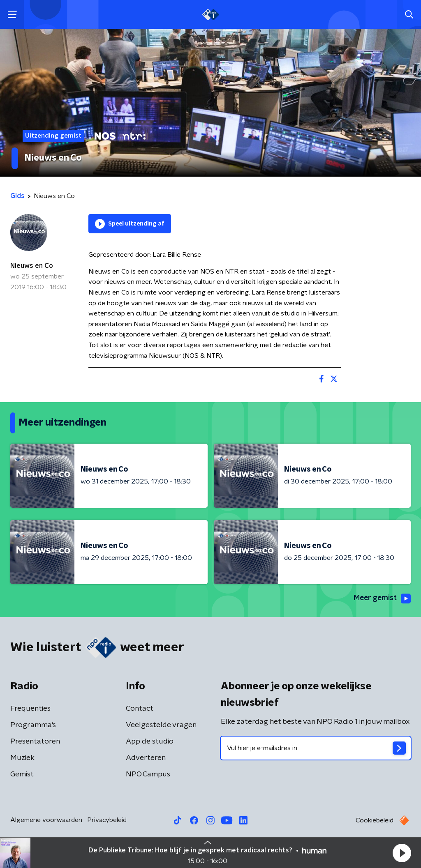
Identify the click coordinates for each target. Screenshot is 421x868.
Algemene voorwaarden (46, 820)
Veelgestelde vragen (161, 725)
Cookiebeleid (375, 820)
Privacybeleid (107, 820)
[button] (402, 853)
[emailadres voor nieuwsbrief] (316, 748)
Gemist (22, 774)
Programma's (33, 725)
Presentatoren (35, 741)
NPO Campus (148, 774)
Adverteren (146, 758)
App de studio (150, 741)
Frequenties (30, 709)
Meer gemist (382, 599)
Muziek (22, 758)
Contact (140, 709)
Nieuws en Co (32, 266)
